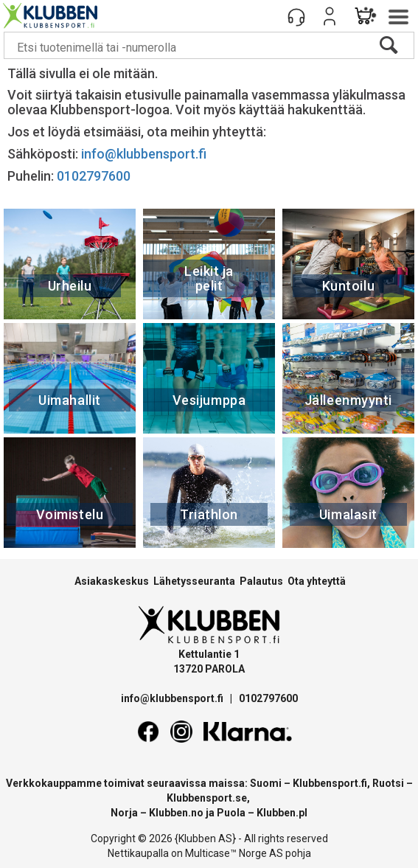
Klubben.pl (282, 813)
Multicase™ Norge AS (234, 853)
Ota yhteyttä (317, 581)
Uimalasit (348, 514)
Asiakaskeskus (112, 581)
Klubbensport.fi (330, 783)
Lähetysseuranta (194, 581)
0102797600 (94, 176)
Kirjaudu (330, 16)
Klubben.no (176, 813)
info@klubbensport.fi (145, 154)
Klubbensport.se (207, 798)
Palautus (261, 581)
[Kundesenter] (296, 16)
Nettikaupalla (138, 853)
